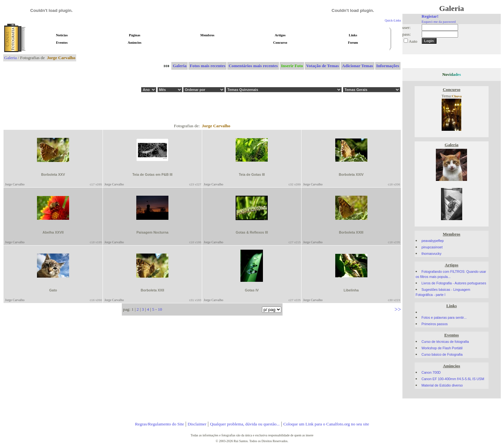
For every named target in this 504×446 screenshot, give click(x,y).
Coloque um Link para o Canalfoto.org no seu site (326, 424)
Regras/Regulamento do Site (160, 424)
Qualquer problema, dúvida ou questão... (245, 424)
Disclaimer (197, 424)
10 (160, 309)
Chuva (457, 96)
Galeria (10, 58)
